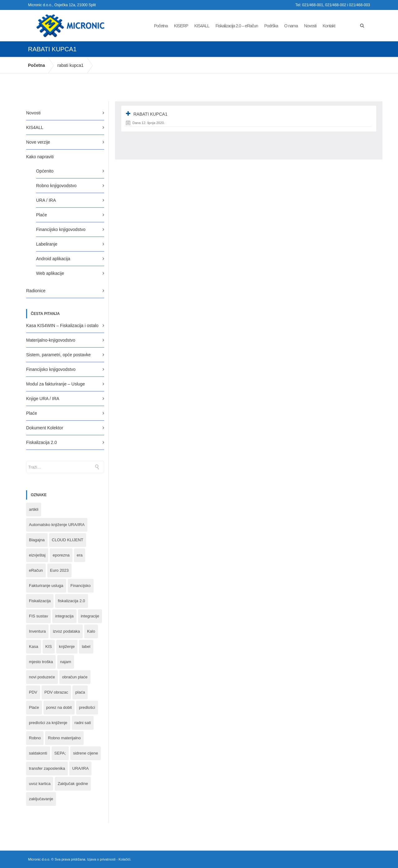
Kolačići (124, 859)
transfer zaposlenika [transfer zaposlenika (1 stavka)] (47, 768)
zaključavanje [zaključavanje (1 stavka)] (41, 799)
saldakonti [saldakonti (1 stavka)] (38, 753)
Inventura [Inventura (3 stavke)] (37, 631)
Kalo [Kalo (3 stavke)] (91, 631)
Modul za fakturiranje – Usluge (56, 384)
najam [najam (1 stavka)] (65, 662)
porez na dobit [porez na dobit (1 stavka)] (59, 707)
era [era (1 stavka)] (80, 555)
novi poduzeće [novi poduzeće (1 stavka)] (42, 677)
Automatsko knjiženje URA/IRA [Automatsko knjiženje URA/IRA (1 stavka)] (57, 525)
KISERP (181, 26)
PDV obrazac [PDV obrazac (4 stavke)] (56, 692)
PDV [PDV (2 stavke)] (33, 692)
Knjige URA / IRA (43, 399)
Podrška (271, 26)
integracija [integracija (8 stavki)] (64, 616)
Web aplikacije (50, 273)
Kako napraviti (40, 157)
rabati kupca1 (70, 65)
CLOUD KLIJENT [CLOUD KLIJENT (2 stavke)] (68, 540)
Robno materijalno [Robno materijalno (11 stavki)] (64, 738)
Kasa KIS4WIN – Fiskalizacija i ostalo (62, 325)
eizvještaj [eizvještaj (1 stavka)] (37, 555)
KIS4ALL (202, 26)
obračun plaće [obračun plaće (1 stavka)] (75, 677)
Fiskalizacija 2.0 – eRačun (237, 26)
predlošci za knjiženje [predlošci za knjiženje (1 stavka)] (48, 723)
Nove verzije (38, 142)
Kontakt (329, 26)
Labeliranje (47, 244)
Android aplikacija (53, 259)
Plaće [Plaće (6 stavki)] (34, 707)
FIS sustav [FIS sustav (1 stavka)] (38, 616)
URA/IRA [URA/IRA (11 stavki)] (80, 768)
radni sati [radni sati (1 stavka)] (83, 723)
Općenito (45, 171)
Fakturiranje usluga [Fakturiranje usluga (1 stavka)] (46, 586)
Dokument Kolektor (45, 428)
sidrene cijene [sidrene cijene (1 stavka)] (86, 753)
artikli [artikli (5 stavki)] (34, 509)
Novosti (310, 26)
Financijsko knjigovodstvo (61, 229)
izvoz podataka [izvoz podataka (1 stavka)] (66, 631)
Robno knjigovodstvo (56, 186)
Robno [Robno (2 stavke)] (35, 738)
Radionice (36, 291)
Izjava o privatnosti (101, 859)
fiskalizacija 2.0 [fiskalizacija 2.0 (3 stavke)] (71, 601)
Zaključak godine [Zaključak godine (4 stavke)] (73, 784)
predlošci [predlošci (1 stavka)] (87, 707)
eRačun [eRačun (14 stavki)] (36, 570)
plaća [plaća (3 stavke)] (80, 692)
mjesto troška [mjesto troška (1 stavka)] (41, 662)
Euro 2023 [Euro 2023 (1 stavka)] (59, 570)
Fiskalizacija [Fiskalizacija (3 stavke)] (40, 601)
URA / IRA (46, 200)
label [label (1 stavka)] (86, 646)
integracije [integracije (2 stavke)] (90, 616)
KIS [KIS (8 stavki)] (49, 646)
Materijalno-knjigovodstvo (51, 340)
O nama (291, 26)
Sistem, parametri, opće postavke (58, 355)
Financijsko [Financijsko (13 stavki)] (81, 586)
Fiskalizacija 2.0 (42, 442)
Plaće (42, 215)
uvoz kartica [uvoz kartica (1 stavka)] (40, 784)
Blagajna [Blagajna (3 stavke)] (37, 540)
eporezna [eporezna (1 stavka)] (61, 555)
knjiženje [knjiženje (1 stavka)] (67, 646)
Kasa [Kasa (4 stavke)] (34, 646)
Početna (161, 26)
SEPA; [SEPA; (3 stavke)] (60, 753)
